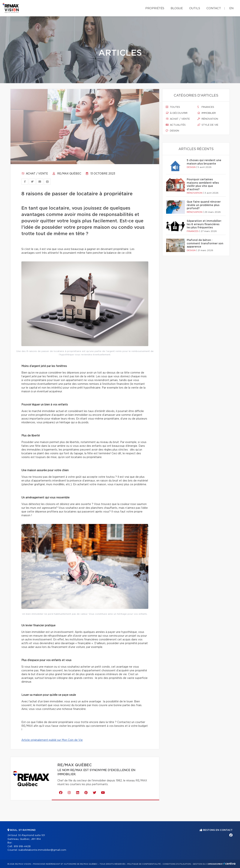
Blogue (177, 8)
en (231, 8)
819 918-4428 (22, 846)
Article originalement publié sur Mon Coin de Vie (52, 740)
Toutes (173, 107)
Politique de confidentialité (144, 864)
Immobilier (207, 113)
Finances (206, 107)
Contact (214, 8)
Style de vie (208, 125)
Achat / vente (35, 174)
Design (172, 131)
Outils (195, 8)
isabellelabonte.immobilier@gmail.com (42, 850)
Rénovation (208, 119)
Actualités (176, 125)
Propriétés (155, 8)
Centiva (229, 864)
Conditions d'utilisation (177, 864)
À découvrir (177, 113)
